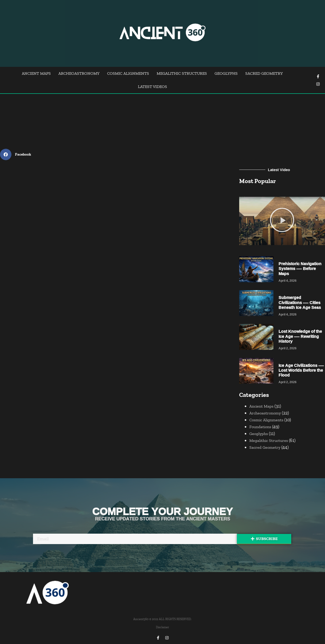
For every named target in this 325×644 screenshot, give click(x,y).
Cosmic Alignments (128, 73)
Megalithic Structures (182, 73)
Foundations (260, 427)
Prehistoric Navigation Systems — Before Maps (300, 268)
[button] (282, 221)
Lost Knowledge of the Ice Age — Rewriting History (300, 336)
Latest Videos (152, 87)
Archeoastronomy (79, 73)
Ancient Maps (36, 73)
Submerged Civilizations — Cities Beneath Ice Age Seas (300, 302)
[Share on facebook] (17, 154)
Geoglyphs (226, 73)
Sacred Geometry (264, 73)
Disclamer (162, 627)
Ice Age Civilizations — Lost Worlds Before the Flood (301, 370)
